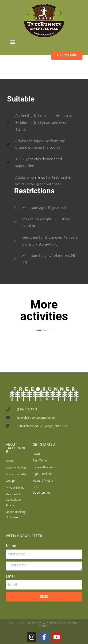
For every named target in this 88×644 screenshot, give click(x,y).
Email (11, 576)
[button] (13, 42)
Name (11, 546)
